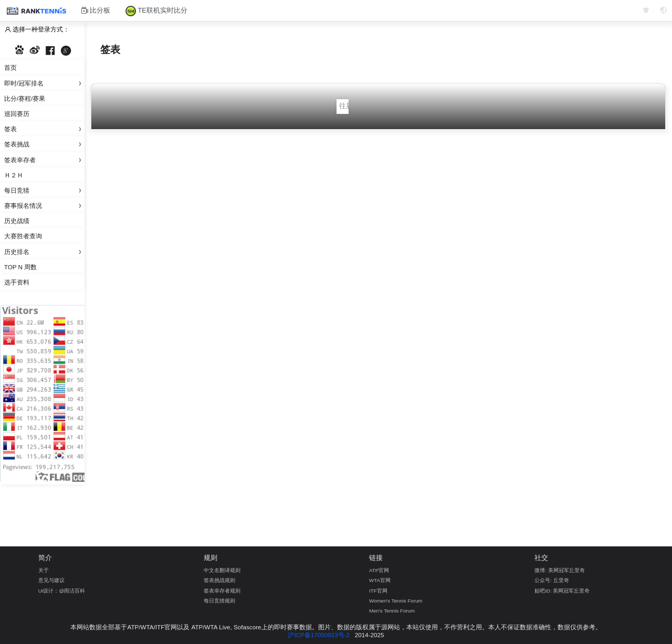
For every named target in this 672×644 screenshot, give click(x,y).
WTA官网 (380, 580)
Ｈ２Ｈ (14, 175)
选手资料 (17, 282)
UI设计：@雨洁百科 (62, 591)
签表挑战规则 (219, 580)
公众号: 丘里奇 (552, 580)
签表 (45, 129)
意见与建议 (51, 580)
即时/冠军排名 (45, 83)
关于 (44, 570)
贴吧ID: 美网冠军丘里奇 (562, 591)
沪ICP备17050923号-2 (319, 635)
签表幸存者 (45, 160)
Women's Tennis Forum (396, 601)
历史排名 (45, 252)
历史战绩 (17, 221)
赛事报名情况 (45, 205)
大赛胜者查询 (23, 236)
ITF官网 (378, 591)
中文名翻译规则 (222, 570)
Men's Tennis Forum (392, 611)
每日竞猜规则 (219, 601)
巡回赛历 (17, 114)
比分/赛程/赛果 (25, 98)
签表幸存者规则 (222, 591)
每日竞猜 (45, 190)
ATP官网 (379, 570)
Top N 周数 (20, 267)
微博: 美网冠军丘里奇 (559, 570)
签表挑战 (45, 144)
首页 (10, 67)
